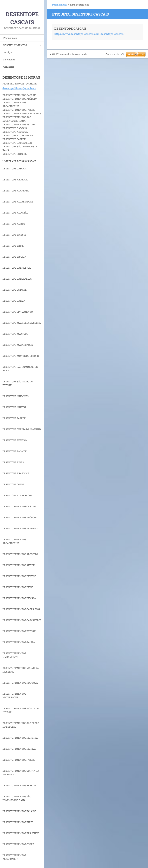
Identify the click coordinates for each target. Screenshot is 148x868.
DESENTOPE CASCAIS (70, 29)
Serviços (8, 52)
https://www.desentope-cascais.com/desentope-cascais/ (89, 34)
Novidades (9, 60)
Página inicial (11, 38)
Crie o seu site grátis (115, 54)
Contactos (9, 67)
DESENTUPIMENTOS (15, 45)
